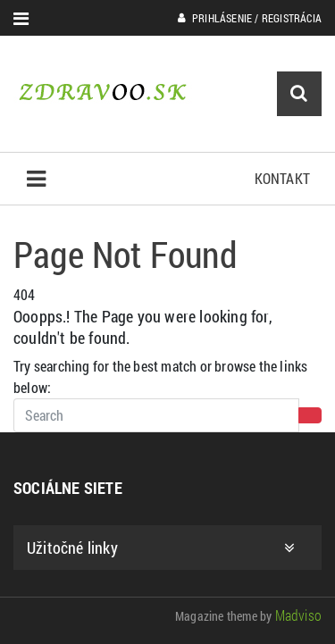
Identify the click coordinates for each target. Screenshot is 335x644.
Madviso (298, 615)
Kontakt (282, 178)
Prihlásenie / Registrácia (250, 18)
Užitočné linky (161, 548)
